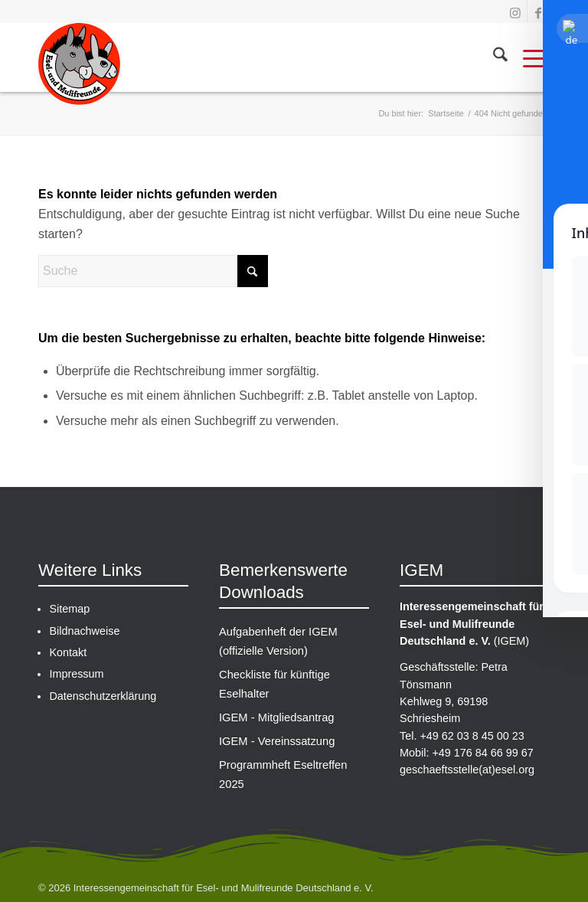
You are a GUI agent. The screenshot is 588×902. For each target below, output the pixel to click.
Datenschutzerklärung (103, 696)
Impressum (76, 674)
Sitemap (69, 609)
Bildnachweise (84, 631)
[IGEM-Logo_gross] (79, 69)
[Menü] (529, 57)
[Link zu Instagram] (515, 11)
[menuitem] (493, 57)
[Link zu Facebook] (538, 11)
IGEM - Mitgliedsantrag (275, 709)
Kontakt (68, 652)
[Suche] (493, 57)
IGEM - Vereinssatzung (276, 730)
